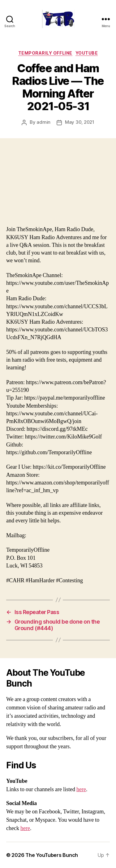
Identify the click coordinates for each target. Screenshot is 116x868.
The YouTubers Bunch (52, 855)
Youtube (87, 53)
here (81, 789)
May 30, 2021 (80, 122)
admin (43, 122)
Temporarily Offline (45, 53)
